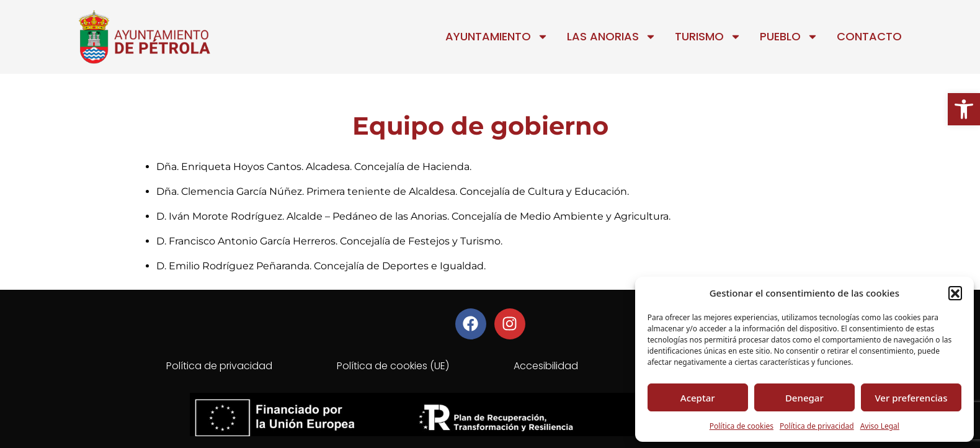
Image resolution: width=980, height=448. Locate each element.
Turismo (708, 37)
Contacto (869, 36)
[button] (964, 109)
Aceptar (698, 398)
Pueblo (789, 37)
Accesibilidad (546, 366)
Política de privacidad (817, 426)
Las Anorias (612, 37)
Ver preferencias (911, 398)
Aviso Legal (880, 426)
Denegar (804, 398)
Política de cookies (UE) (393, 366)
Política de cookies (742, 426)
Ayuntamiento (497, 37)
